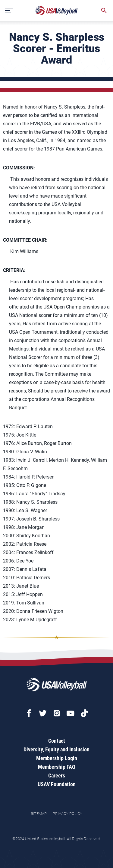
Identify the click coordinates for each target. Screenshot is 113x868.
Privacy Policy (67, 814)
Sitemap (39, 814)
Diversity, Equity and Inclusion (56, 749)
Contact (57, 741)
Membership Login (57, 758)
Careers (57, 776)
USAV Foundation (57, 784)
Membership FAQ (57, 767)
